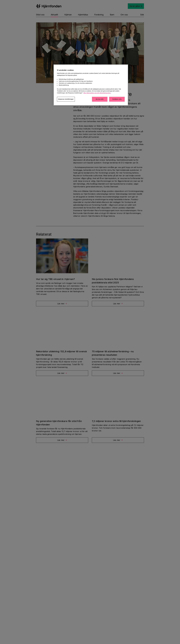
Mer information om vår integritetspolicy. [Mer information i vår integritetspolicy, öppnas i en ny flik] (97, 93)
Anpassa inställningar (66, 99)
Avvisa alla (100, 99)
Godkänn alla (117, 99)
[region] (91, 85)
